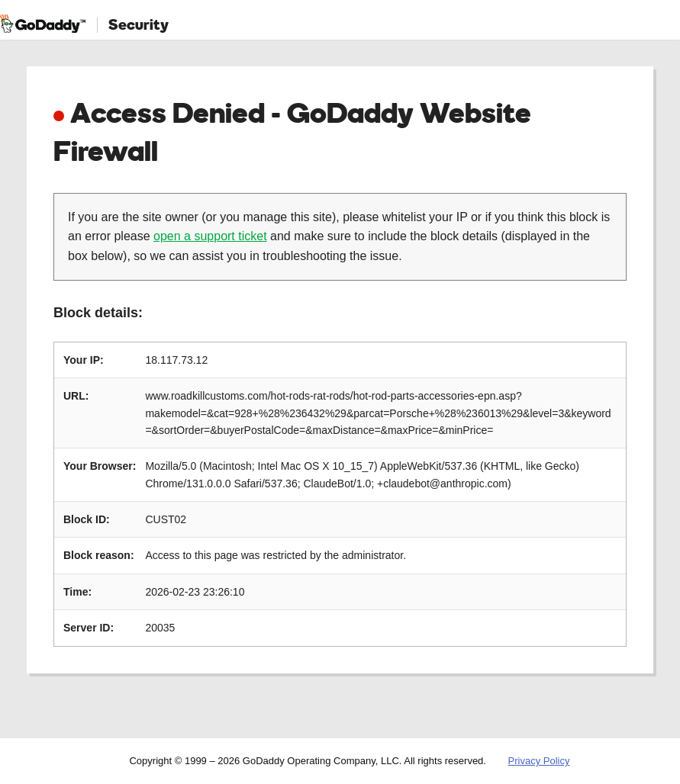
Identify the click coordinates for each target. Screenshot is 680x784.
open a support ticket (210, 236)
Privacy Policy (539, 761)
